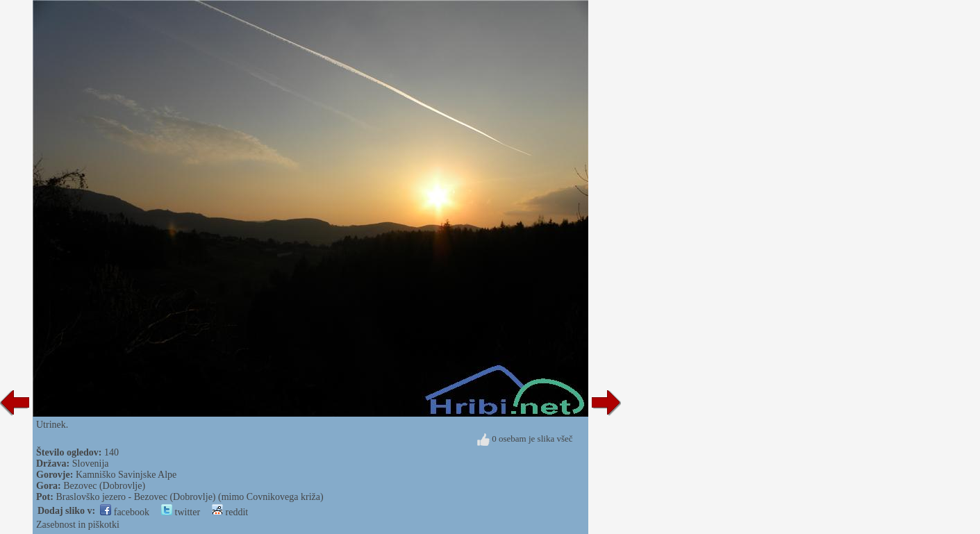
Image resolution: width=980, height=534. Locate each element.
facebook (125, 512)
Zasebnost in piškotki (78, 525)
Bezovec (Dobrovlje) (104, 486)
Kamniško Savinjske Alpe (126, 475)
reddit (230, 512)
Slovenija (91, 464)
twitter (181, 512)
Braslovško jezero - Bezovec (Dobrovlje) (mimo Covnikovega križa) (189, 497)
